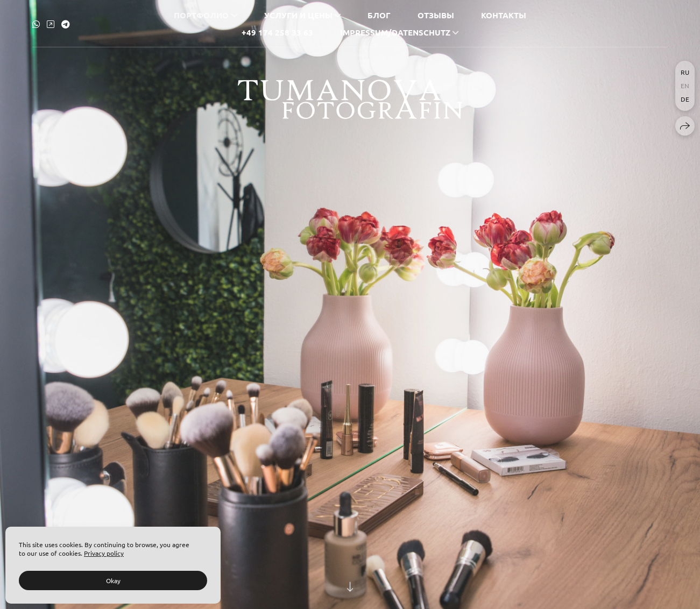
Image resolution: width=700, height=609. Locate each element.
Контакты (504, 15)
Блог (379, 15)
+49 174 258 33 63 (277, 32)
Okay (113, 580)
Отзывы (436, 15)
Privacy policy (104, 553)
